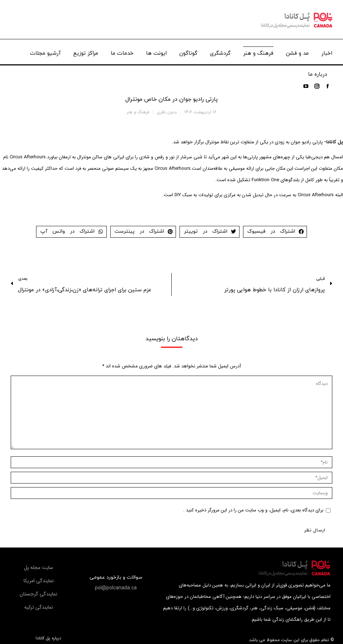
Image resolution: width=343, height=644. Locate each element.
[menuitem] (327, 52)
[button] (116, 588)
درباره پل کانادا (48, 638)
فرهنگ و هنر (138, 112)
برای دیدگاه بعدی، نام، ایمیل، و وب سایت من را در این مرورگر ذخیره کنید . (253, 510)
